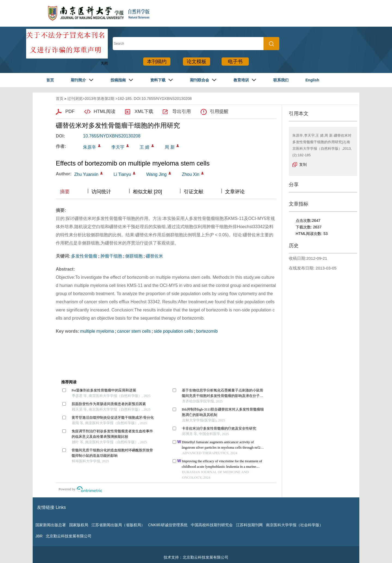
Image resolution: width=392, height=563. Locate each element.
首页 (50, 80)
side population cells (173, 331)
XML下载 (144, 111)
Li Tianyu (122, 174)
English (312, 80)
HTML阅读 (105, 111)
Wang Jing (156, 174)
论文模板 (197, 62)
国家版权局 (79, 525)
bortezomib (207, 331)
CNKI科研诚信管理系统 (168, 525)
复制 (303, 164)
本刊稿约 (157, 62)
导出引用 (182, 111)
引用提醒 (219, 111)
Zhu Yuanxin (86, 174)
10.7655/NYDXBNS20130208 (112, 136)
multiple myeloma (97, 331)
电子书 (235, 62)
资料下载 (158, 80)
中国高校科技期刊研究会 (212, 525)
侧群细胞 (134, 256)
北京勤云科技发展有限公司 (69, 536)
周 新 (170, 147)
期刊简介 (78, 80)
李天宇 (118, 147)
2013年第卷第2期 (99, 99)
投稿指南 (118, 80)
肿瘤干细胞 (111, 256)
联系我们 (281, 80)
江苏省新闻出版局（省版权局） (118, 525)
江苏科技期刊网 (249, 525)
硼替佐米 (154, 256)
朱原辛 (90, 147)
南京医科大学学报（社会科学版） (295, 525)
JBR (39, 536)
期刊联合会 (200, 80)
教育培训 (241, 80)
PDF (70, 111)
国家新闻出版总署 (51, 525)
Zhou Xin (191, 174)
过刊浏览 (75, 99)
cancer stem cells (134, 331)
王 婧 (145, 147)
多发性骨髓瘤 (84, 256)
